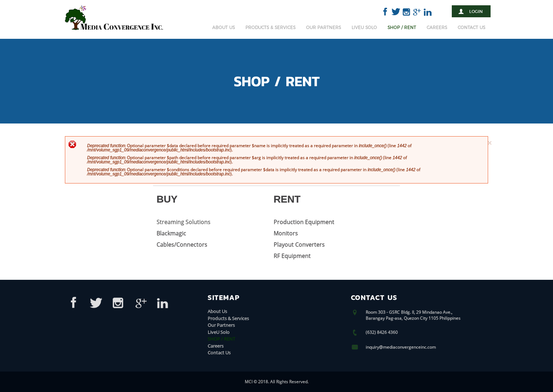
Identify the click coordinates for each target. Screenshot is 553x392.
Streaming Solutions (184, 222)
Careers (437, 27)
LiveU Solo (364, 27)
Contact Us (472, 27)
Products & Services (271, 27)
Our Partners (324, 27)
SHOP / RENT (402, 27)
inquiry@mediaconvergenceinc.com (401, 347)
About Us (224, 27)
